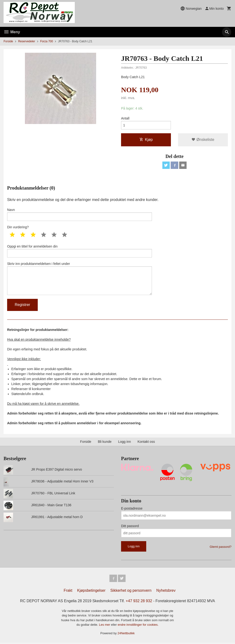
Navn (80, 215)
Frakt (68, 592)
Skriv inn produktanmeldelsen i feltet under (80, 279)
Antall (125, 118)
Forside (8, 41)
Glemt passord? (221, 548)
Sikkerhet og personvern (131, 592)
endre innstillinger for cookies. (138, 626)
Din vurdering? (18, 228)
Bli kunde (105, 443)
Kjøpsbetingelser (91, 592)
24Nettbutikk (126, 635)
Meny (12, 32)
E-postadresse (132, 510)
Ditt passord (130, 527)
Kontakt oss (146, 443)
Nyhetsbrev (166, 592)
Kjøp (146, 140)
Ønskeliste (203, 140)
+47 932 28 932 (139, 602)
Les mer (105, 626)
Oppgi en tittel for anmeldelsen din (80, 252)
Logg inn (125, 443)
